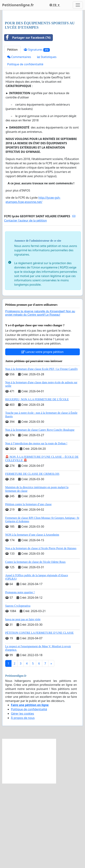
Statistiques (47, 142)
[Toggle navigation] (78, 5)
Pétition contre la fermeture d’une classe (28, 589)
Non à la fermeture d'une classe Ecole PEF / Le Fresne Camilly (42, 454)
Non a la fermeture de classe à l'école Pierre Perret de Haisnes (41, 633)
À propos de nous (23, 802)
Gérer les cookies (22, 798)
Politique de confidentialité (25, 149)
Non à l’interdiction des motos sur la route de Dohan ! (36, 528)
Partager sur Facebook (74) (27, 122)
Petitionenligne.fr (18, 5)
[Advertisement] (42, 58)
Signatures (37, 134)
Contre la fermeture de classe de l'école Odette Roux (35, 647)
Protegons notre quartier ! (20, 677)
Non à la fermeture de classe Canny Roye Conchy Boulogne (40, 514)
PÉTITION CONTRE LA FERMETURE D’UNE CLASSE (39, 717)
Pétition (12, 134)
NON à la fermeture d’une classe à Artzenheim (32, 619)
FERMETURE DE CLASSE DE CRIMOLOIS (32, 558)
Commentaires (19, 142)
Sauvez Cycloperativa (18, 690)
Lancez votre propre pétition (42, 437)
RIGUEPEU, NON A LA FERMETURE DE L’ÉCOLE (37, 484)
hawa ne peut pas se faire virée (23, 704)
